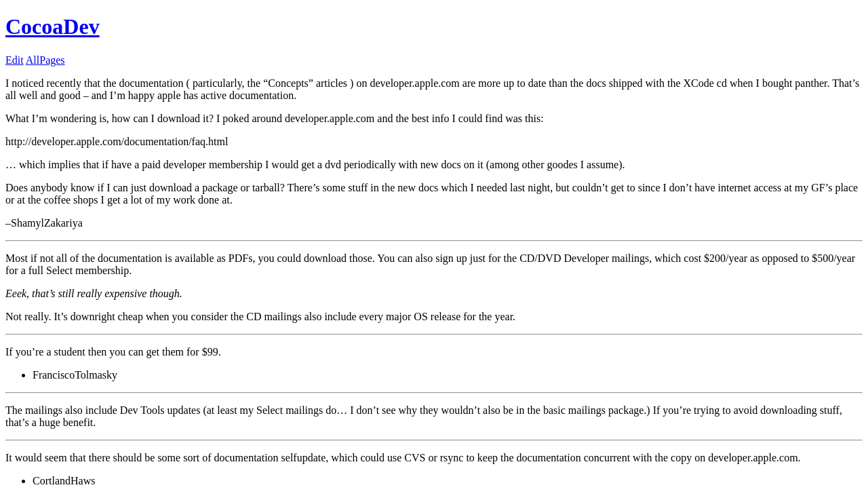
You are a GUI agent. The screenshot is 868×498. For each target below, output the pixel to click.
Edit (15, 60)
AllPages (45, 60)
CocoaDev (53, 26)
